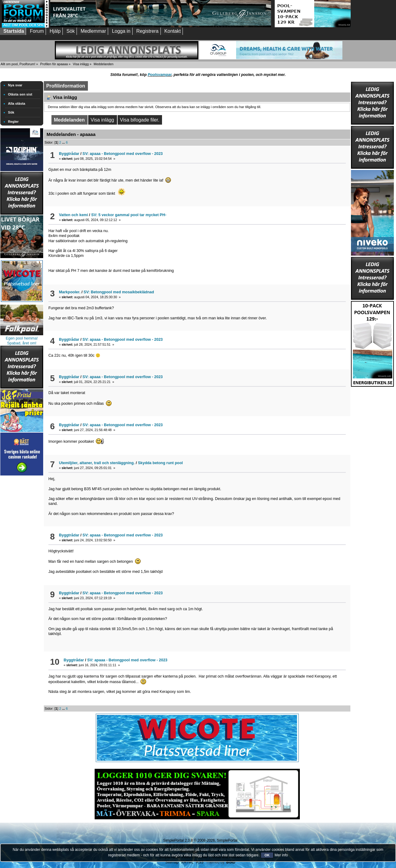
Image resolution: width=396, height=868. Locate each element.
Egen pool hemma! (22, 338)
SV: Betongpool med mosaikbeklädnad (119, 292)
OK (267, 855)
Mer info (281, 855)
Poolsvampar (160, 75)
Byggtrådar (69, 154)
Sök (11, 112)
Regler (13, 122)
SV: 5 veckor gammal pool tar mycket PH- (129, 215)
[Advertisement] (22, 569)
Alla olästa (17, 103)
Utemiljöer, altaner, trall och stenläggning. (97, 463)
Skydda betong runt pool (160, 463)
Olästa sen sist (20, 94)
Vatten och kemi (73, 215)
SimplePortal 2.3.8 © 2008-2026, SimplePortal (200, 840)
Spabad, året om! (22, 343)
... (64, 142)
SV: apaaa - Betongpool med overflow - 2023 (123, 154)
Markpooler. (70, 292)
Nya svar (15, 85)
